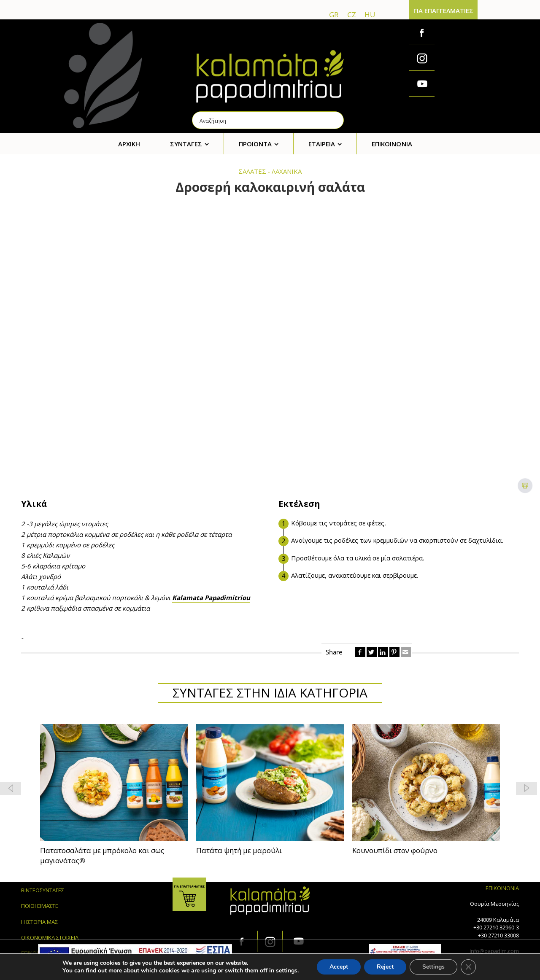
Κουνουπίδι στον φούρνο (395, 850)
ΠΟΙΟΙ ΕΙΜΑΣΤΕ (40, 906)
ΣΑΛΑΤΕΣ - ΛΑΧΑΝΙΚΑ (270, 171)
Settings (433, 967)
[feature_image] (114, 782)
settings (287, 971)
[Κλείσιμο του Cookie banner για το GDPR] (468, 967)
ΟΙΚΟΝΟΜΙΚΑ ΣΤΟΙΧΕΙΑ (50, 937)
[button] (526, 789)
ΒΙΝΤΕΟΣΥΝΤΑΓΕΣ (43, 890)
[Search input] (268, 120)
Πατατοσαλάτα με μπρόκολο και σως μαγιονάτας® (102, 855)
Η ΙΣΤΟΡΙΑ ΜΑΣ (39, 922)
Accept (339, 967)
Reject (385, 967)
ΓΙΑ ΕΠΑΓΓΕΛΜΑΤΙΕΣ (443, 11)
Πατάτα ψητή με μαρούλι (239, 850)
